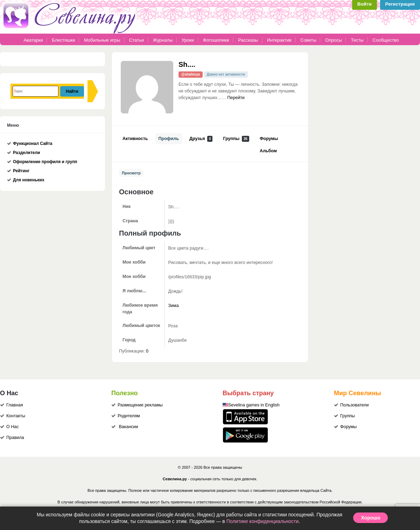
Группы (236, 139)
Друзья (201, 139)
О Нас (12, 427)
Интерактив (279, 40)
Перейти (236, 98)
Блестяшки (63, 40)
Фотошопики (216, 40)
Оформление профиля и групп (45, 162)
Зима (174, 306)
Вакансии (128, 427)
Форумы (269, 139)
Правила (15, 438)
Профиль (169, 139)
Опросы (333, 40)
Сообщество (386, 40)
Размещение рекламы (140, 405)
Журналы (163, 40)
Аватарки (33, 40)
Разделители (26, 153)
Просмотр (131, 173)
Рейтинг (21, 171)
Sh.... (187, 64)
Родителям (129, 416)
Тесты (357, 40)
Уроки (188, 40)
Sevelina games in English (254, 405)
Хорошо (370, 518)
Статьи (136, 40)
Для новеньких (29, 180)
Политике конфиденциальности (262, 521)
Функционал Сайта (33, 144)
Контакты (16, 416)
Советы (308, 40)
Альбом (268, 151)
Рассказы (248, 40)
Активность (135, 139)
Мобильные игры (102, 40)
